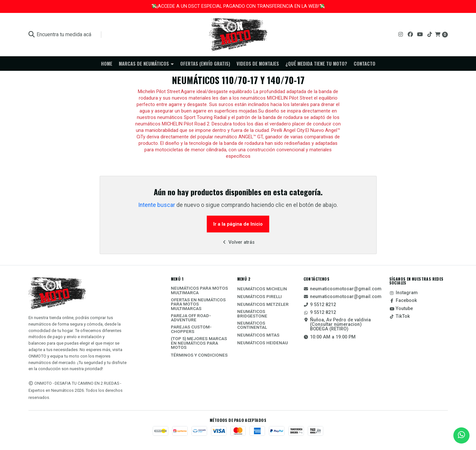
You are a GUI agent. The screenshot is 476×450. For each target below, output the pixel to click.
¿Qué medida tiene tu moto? (316, 64)
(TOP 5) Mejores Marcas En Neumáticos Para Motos (199, 343)
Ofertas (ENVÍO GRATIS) (205, 64)
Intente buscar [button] (157, 205)
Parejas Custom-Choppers (191, 329)
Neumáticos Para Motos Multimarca (199, 290)
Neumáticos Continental (252, 325)
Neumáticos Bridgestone (252, 314)
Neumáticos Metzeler (263, 305)
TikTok (400, 316)
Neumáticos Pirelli (260, 297)
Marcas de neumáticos (146, 64)
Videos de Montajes (258, 64)
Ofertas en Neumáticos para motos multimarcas (198, 304)
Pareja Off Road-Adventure (191, 318)
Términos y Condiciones (199, 355)
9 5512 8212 (320, 305)
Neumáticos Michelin (262, 289)
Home (107, 64)
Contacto (365, 64)
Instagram (404, 293)
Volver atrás (238, 242)
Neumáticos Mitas (258, 335)
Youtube (401, 309)
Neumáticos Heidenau (263, 343)
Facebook (403, 301)
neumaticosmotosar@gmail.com (343, 289)
